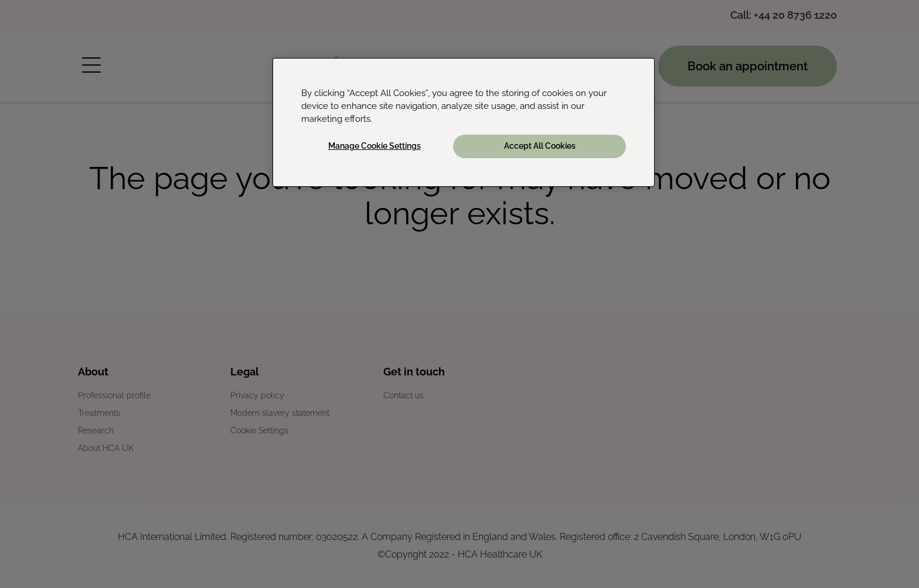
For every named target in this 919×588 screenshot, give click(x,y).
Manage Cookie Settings (375, 146)
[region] (464, 122)
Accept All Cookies (540, 146)
